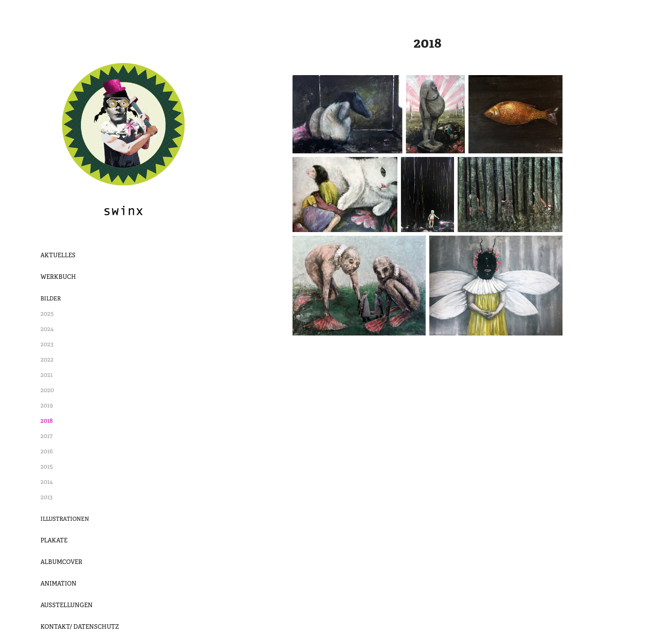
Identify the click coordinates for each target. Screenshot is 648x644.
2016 (47, 451)
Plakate (54, 540)
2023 (47, 344)
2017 (47, 436)
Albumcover (61, 562)
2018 (47, 420)
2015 (47, 466)
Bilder (51, 299)
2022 (47, 359)
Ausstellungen (67, 605)
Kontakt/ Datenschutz (80, 627)
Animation (58, 584)
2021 (47, 375)
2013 (47, 497)
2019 (47, 405)
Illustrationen (65, 519)
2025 (47, 313)
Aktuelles (58, 255)
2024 (47, 329)
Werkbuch (58, 277)
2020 (47, 390)
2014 (47, 482)
